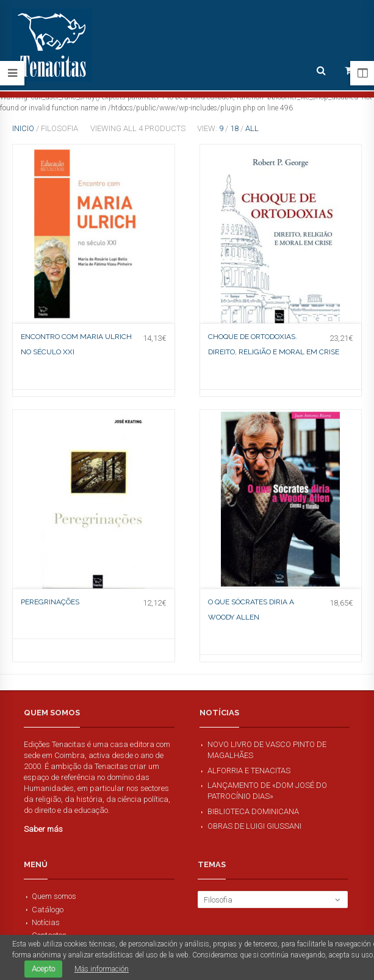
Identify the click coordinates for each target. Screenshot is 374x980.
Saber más (43, 829)
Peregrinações (50, 602)
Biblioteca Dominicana (253, 811)
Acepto (43, 969)
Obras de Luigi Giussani (254, 826)
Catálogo (48, 910)
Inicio (23, 128)
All (252, 128)
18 (234, 128)
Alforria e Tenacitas (249, 771)
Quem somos (54, 896)
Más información (102, 969)
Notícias (46, 922)
